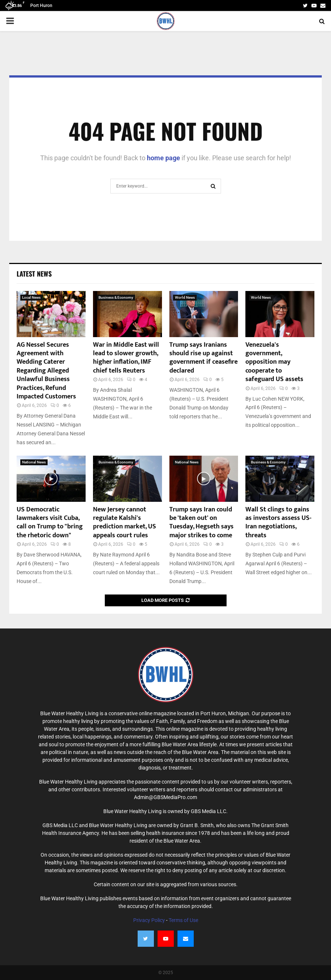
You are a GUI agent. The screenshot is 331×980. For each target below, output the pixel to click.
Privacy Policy (149, 920)
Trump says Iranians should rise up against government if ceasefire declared (204, 358)
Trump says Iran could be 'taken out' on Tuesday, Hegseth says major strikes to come (201, 522)
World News (185, 297)
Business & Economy (116, 297)
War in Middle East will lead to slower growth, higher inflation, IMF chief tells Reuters (126, 358)
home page (163, 158)
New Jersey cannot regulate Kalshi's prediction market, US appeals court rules (125, 522)
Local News (31, 297)
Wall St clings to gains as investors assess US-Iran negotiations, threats (278, 522)
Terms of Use (183, 920)
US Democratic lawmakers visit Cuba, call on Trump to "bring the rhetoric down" (50, 522)
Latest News (34, 274)
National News (34, 462)
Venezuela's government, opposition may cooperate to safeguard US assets (274, 362)
